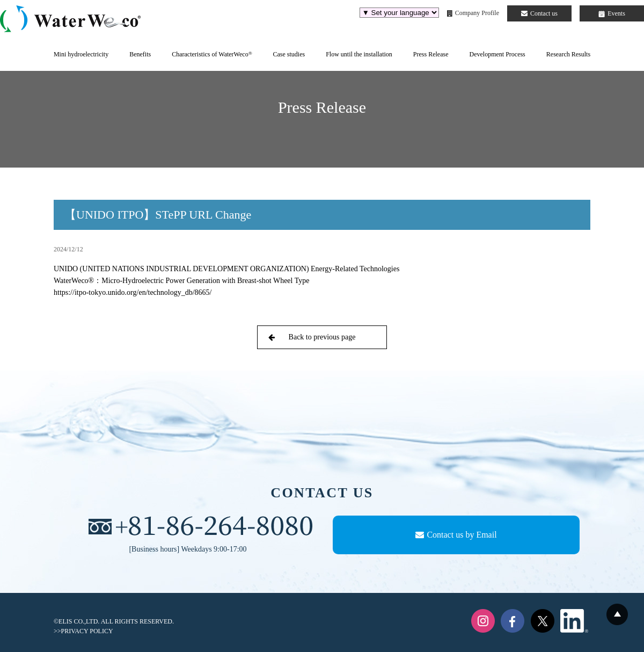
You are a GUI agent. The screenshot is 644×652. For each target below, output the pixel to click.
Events (612, 13)
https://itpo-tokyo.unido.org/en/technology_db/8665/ (133, 292)
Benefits (140, 54)
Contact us (539, 13)
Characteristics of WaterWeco (212, 54)
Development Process (497, 54)
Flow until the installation (359, 54)
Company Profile (473, 13)
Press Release (431, 54)
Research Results (568, 54)
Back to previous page (312, 337)
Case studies (289, 54)
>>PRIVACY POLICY (83, 631)
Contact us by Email (456, 535)
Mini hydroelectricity (81, 54)
